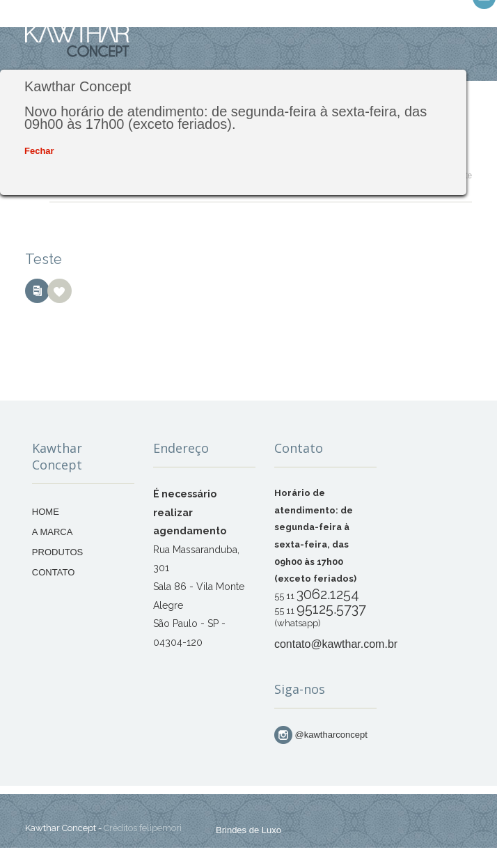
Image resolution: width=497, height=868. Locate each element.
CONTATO (53, 572)
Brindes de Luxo (248, 830)
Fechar (39, 151)
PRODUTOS (57, 552)
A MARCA (53, 532)
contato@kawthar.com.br (336, 644)
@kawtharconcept (321, 735)
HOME (46, 512)
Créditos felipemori (143, 828)
